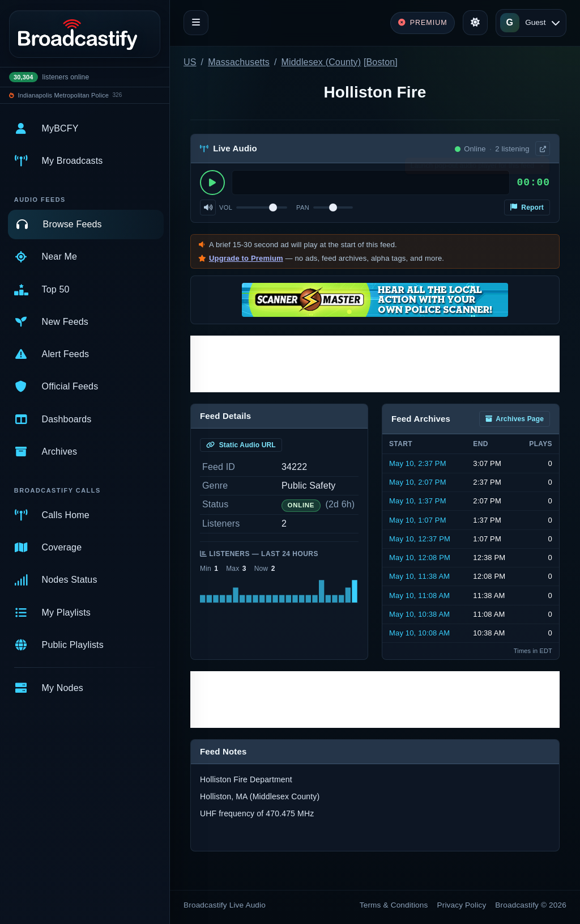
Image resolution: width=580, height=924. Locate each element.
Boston (381, 62)
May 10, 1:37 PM (418, 501)
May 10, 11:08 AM (419, 595)
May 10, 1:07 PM (418, 520)
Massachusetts (239, 62)
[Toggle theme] (475, 23)
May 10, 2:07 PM (418, 482)
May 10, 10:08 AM (419, 633)
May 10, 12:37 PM (420, 539)
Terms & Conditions (394, 905)
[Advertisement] (375, 364)
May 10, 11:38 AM (419, 576)
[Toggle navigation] (196, 23)
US (190, 62)
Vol (226, 207)
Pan (303, 207)
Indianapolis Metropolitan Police (63, 95)
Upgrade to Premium (246, 258)
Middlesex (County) (321, 62)
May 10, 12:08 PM (420, 558)
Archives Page (515, 419)
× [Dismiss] (542, 168)
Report (527, 207)
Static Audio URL (241, 445)
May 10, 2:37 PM (418, 463)
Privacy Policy (462, 905)
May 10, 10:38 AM (419, 614)
